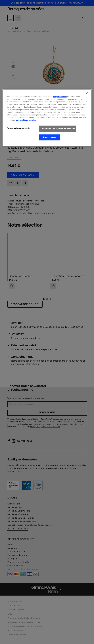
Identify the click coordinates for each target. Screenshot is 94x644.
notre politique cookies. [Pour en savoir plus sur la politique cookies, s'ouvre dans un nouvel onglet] (26, 120)
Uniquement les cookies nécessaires (58, 128)
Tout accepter (49, 137)
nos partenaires (59, 97)
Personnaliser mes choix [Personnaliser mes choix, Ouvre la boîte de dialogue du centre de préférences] (18, 128)
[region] (47, 118)
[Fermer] (87, 93)
